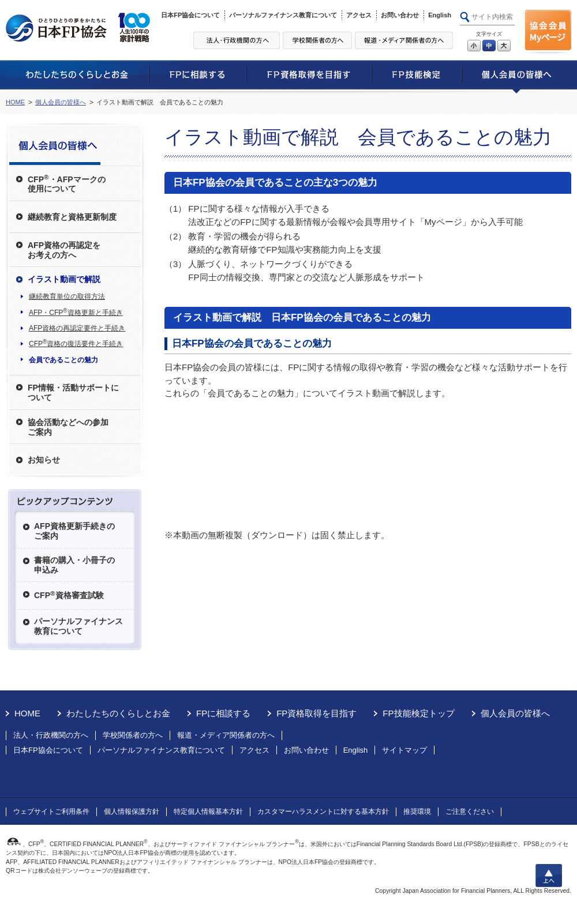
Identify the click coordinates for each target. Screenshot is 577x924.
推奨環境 (417, 812)
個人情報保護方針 (132, 812)
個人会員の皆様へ (61, 102)
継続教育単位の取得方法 (67, 296)
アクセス (359, 15)
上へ (549, 876)
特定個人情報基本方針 (208, 812)
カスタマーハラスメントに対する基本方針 (323, 812)
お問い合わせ (400, 15)
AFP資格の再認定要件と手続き (77, 328)
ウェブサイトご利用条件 (51, 812)
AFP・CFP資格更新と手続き (76, 312)
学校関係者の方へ (133, 735)
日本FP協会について (190, 15)
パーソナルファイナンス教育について (283, 15)
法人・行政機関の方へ (51, 735)
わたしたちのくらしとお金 (118, 713)
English (440, 15)
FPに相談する (223, 713)
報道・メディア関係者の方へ (226, 735)
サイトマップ (404, 750)
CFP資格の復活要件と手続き (76, 343)
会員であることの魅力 (63, 360)
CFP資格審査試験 (69, 595)
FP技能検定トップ (418, 713)
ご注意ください (470, 812)
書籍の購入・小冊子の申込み (74, 565)
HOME (15, 102)
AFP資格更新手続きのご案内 (74, 531)
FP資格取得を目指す (316, 713)
